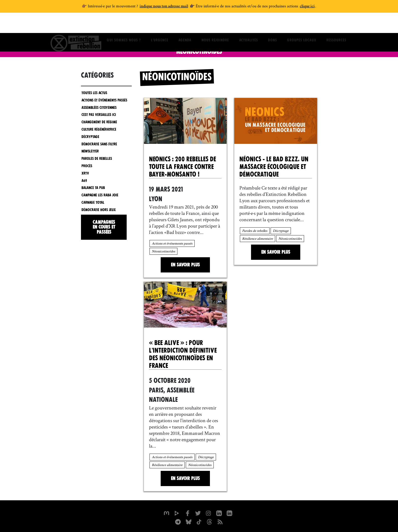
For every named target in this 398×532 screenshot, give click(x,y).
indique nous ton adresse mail (164, 7)
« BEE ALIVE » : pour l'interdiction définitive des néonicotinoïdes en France (183, 354)
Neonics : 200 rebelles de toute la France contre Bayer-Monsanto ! (183, 166)
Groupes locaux (302, 24)
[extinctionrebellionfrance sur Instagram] (209, 512)
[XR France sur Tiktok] (199, 521)
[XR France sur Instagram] (178, 521)
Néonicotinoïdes (163, 251)
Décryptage (281, 230)
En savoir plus (185, 264)
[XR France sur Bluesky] (188, 521)
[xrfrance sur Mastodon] (166, 512)
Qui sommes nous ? (124, 24)
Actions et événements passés (172, 243)
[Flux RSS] (220, 521)
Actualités (248, 24)
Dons (272, 24)
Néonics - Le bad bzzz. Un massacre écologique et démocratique (274, 166)
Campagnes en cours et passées (104, 226)
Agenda (185, 24)
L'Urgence (160, 24)
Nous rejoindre (215, 24)
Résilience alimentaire (258, 238)
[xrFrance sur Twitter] (198, 512)
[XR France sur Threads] (210, 521)
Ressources (336, 24)
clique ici (307, 7)
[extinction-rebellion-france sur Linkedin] (230, 512)
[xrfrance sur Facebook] (187, 512)
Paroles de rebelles (255, 230)
